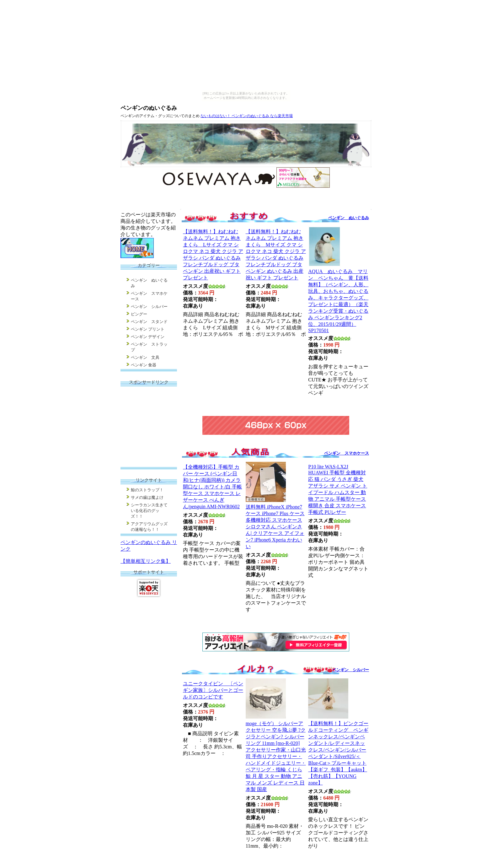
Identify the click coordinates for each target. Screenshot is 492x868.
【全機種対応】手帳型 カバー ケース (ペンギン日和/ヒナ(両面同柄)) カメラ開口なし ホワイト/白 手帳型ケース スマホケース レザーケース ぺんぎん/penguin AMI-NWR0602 (212, 487)
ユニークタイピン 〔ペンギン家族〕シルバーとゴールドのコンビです (213, 690)
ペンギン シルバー (351, 670)
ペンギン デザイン (148, 337)
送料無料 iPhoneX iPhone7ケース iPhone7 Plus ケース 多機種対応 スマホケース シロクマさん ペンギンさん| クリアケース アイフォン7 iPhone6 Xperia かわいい (275, 527)
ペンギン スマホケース (347, 453)
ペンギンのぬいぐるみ (149, 108)
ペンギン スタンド (149, 322)
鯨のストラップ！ (147, 490)
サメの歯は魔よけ (147, 497)
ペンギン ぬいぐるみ (349, 218)
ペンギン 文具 (145, 357)
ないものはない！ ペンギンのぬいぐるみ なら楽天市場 (247, 116)
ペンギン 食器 (144, 365)
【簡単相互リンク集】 (146, 561)
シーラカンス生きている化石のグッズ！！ (149, 511)
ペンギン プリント (148, 329)
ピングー (139, 314)
